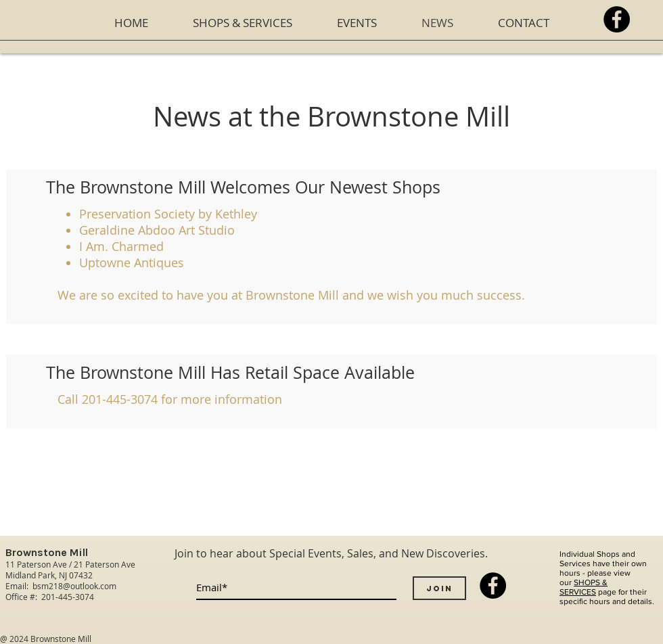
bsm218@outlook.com (74, 586)
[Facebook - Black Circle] (617, 19)
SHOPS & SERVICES (584, 587)
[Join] (439, 588)
